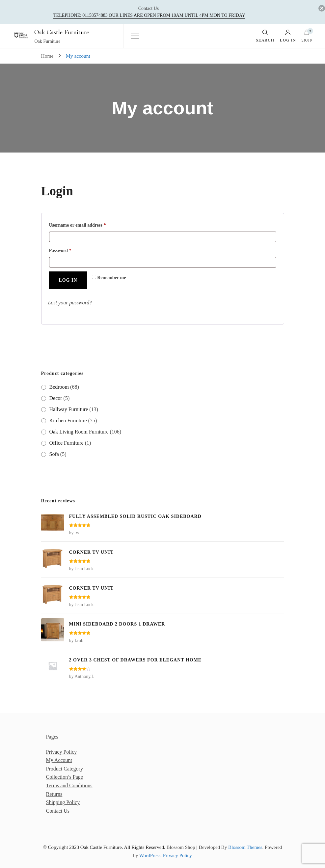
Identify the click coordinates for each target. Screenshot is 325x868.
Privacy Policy (62, 752)
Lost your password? (70, 303)
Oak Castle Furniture (62, 32)
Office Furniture (67, 443)
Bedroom (59, 387)
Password (69, 250)
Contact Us (58, 811)
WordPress (150, 855)
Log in (288, 36)
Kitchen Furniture (68, 420)
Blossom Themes (245, 847)
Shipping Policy (63, 802)
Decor (56, 398)
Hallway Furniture (69, 409)
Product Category (65, 769)
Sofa (54, 454)
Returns (54, 794)
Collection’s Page (65, 777)
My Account (59, 760)
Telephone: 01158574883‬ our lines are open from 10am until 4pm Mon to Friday (149, 15)
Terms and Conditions (69, 785)
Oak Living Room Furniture (79, 432)
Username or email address (87, 224)
